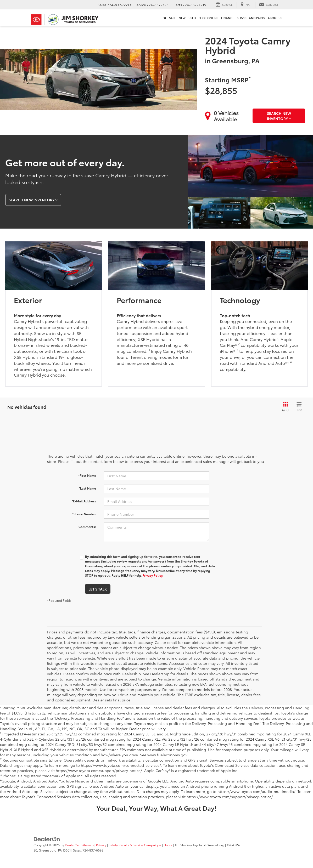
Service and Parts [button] (251, 18)
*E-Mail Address (84, 501)
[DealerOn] (47, 839)
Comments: (87, 527)
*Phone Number (84, 514)
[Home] (165, 18)
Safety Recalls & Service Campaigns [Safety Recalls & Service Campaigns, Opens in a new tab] (135, 845)
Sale (172, 18)
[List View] (299, 407)
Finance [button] (228, 18)
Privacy (101, 845)
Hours (168, 845)
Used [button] (192, 18)
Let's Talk (98, 589)
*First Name (87, 475)
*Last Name (87, 488)
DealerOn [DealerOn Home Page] (72, 845)
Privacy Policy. (153, 575)
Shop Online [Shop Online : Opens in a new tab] (208, 18)
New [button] (182, 18)
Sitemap (88, 845)
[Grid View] (284, 407)
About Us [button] (275, 18)
